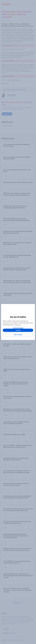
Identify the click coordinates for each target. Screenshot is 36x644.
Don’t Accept (18, 335)
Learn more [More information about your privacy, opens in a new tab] (18, 325)
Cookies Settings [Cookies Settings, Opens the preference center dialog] (18, 328)
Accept (18, 330)
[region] (18, 322)
